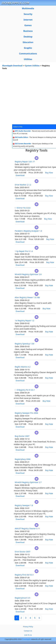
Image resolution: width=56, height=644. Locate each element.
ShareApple (26, 639)
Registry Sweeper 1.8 (24, 505)
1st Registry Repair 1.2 (24, 321)
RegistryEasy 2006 (23, 459)
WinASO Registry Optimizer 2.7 (28, 482)
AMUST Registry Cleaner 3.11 (27, 529)
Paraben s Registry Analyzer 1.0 (28, 231)
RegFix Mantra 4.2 (23, 367)
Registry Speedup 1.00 (24, 344)
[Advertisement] (25, 98)
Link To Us (28, 635)
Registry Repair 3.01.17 (25, 162)
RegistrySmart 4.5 (22, 598)
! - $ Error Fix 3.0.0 (23, 208)
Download (20, 175)
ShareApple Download (12, 66)
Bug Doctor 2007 (22, 436)
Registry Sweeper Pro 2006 (26, 413)
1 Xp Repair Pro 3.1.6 (24, 251)
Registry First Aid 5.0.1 (24, 575)
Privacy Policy (28, 627)
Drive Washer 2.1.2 (23, 185)
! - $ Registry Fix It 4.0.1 (25, 390)
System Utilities (32, 66)
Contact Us (28, 631)
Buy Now (49, 173)
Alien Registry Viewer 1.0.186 (27, 297)
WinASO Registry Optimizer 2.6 (28, 274)
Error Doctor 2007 (22, 552)
